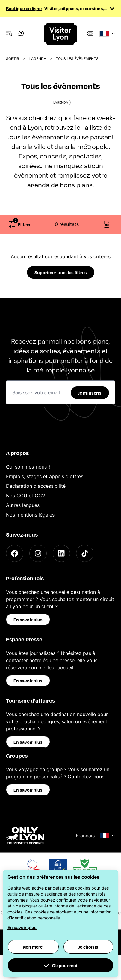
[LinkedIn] (61, 553)
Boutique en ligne (24, 8)
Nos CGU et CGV (26, 496)
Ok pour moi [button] (60, 965)
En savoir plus (28, 620)
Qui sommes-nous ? (28, 467)
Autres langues (23, 505)
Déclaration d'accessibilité (36, 486)
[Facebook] (15, 553)
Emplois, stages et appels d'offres (45, 476)
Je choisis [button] (88, 947)
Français (95, 836)
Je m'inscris (90, 393)
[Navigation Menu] (9, 34)
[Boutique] (90, 34)
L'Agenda (37, 59)
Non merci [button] (33, 947)
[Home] (60, 34)
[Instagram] (38, 553)
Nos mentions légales (30, 515)
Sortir (13, 59)
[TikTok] (85, 553)
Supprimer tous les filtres (61, 272)
